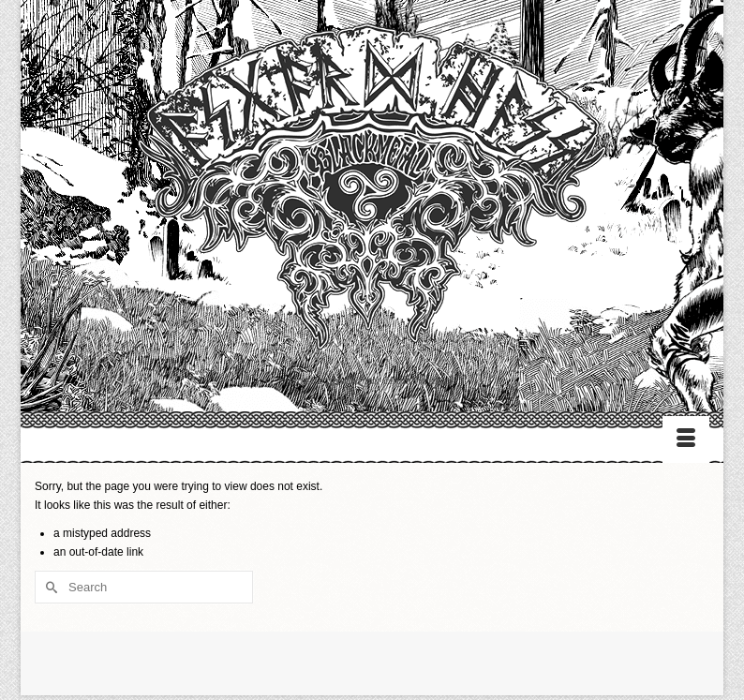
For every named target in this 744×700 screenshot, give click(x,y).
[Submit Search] (49, 587)
